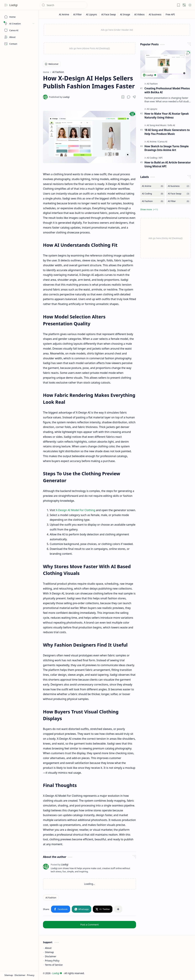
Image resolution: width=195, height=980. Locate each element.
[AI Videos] (140, 14)
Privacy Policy (52, 961)
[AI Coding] (153, 158)
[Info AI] (171, 125)
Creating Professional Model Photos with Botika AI (167, 90)
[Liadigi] (59, 97)
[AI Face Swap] (109, 14)
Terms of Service (54, 965)
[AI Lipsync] (92, 14)
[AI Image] (125, 14)
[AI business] (155, 14)
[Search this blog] (64, 5)
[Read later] (123, 97)
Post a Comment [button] (90, 925)
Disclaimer (20, 975)
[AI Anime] (64, 14)
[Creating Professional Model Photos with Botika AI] (166, 65)
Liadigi (13, 5)
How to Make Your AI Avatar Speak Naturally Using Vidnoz (167, 116)
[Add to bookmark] (187, 54)
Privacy (31, 975)
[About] (19, 37)
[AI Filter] (78, 14)
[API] (161, 158)
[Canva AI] (19, 30)
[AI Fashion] (51, 898)
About (48, 948)
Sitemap (9, 975)
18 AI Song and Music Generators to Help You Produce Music (167, 132)
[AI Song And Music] (157, 125)
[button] (6, 5)
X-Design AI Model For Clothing (75, 510)
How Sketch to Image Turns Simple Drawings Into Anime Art (167, 148)
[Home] (19, 17)
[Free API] (170, 14)
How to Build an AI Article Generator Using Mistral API (168, 164)
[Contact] (19, 44)
